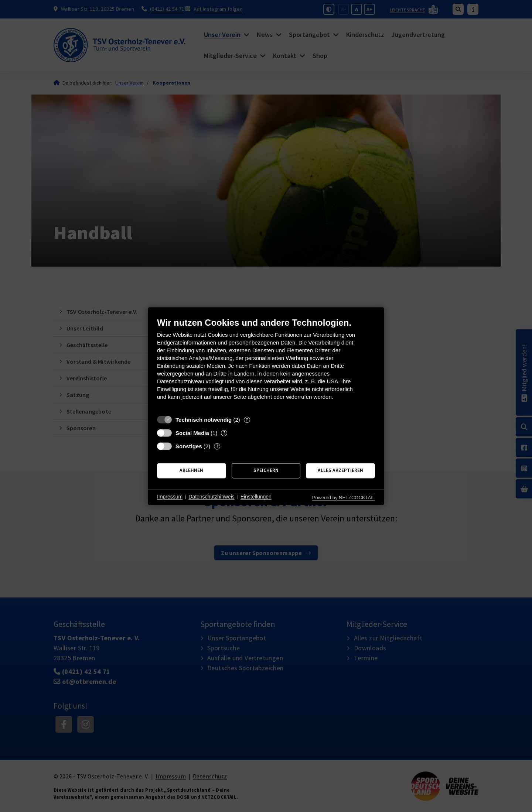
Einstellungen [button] (256, 497)
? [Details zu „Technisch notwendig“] (247, 420)
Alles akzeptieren (340, 471)
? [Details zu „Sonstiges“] (217, 446)
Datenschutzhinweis (212, 497)
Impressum (170, 497)
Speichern (266, 471)
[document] (266, 364)
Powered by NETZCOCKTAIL (344, 498)
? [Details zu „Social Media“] (224, 433)
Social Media (192, 433)
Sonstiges (189, 446)
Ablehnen (191, 471)
